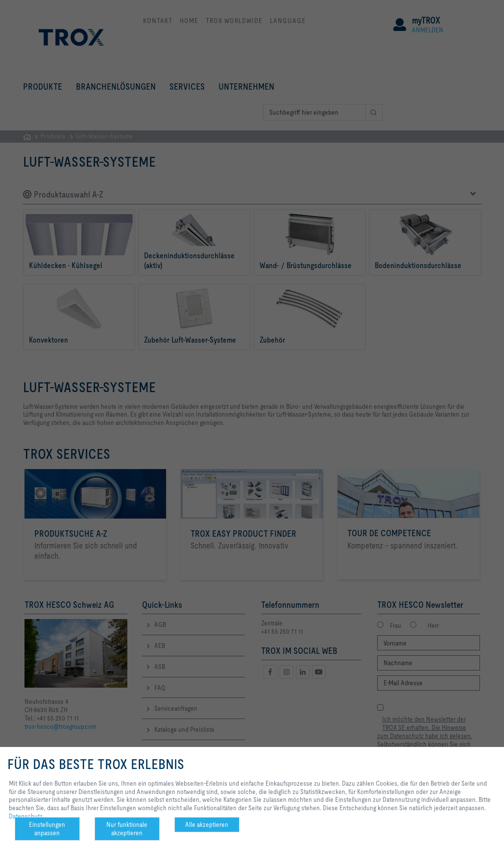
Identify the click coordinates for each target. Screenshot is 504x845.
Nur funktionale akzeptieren (127, 829)
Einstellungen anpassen (47, 829)
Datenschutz (26, 816)
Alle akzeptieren (207, 824)
